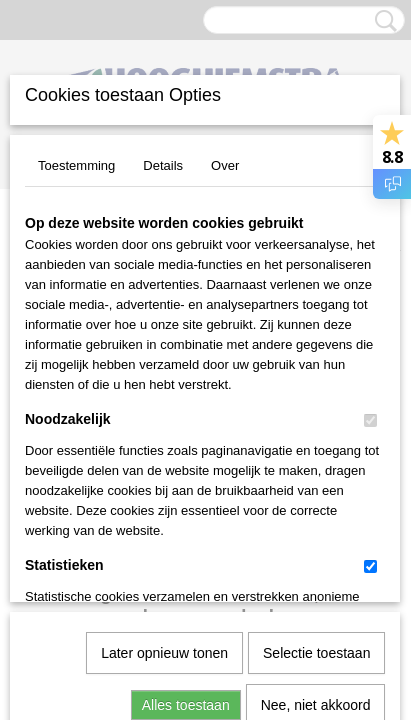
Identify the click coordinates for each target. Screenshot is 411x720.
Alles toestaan (186, 483)
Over (225, 165)
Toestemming (76, 165)
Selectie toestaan (316, 431)
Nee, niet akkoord (316, 483)
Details (163, 165)
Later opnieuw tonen (164, 431)
